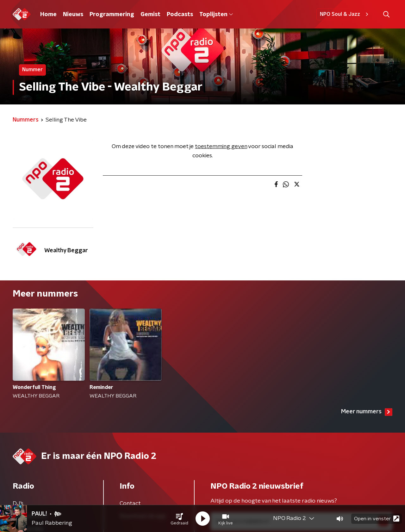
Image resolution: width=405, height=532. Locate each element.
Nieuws (73, 15)
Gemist (150, 15)
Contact (130, 504)
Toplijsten (216, 15)
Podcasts (180, 15)
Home (48, 15)
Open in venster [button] (377, 519)
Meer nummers (367, 412)
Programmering (112, 15)
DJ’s (18, 504)
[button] (179, 519)
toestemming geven (221, 147)
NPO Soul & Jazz (345, 14)
